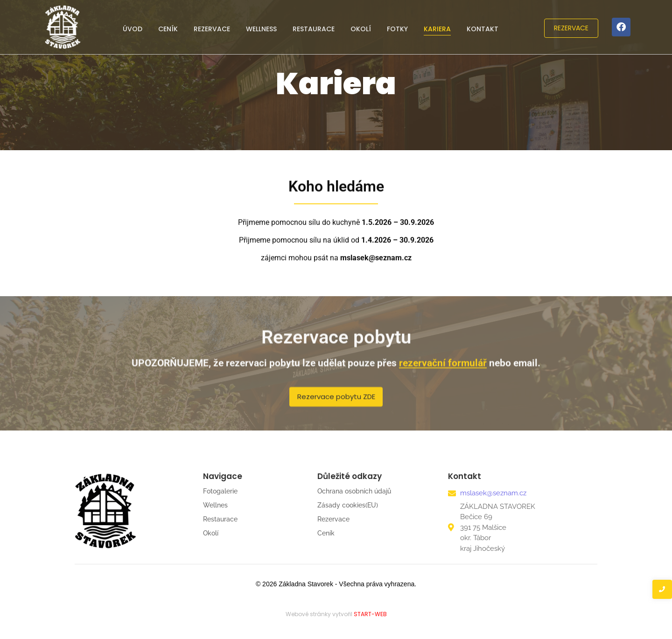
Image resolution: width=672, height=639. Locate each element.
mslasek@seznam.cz (493, 493)
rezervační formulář (443, 368)
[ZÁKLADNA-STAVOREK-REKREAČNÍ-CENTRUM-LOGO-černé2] (105, 511)
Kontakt (483, 29)
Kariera (437, 29)
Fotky (397, 29)
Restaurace (314, 29)
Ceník (168, 29)
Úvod (133, 29)
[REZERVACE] (571, 28)
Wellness (261, 29)
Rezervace (212, 29)
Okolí (361, 29)
